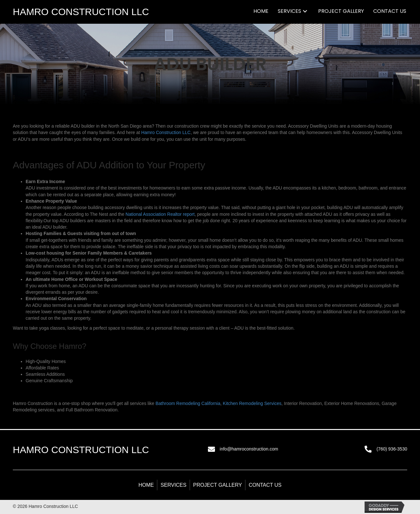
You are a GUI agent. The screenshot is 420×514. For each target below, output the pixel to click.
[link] (261, 11)
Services (173, 485)
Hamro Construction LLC (166, 132)
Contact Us (265, 485)
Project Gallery (218, 485)
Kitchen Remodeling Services (252, 403)
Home (146, 485)
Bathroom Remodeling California (188, 403)
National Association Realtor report (160, 214)
